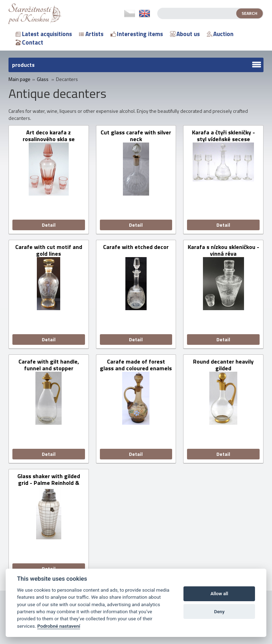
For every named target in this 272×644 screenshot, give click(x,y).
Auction (220, 34)
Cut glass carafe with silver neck (136, 136)
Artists (91, 34)
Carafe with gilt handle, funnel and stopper (49, 365)
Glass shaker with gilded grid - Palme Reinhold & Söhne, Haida (49, 480)
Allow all (219, 594)
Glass (43, 79)
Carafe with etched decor (136, 247)
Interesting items (137, 34)
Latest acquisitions (44, 34)
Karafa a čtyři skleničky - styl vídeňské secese (223, 136)
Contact (29, 42)
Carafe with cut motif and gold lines (49, 250)
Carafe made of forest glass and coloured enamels (136, 365)
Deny (219, 612)
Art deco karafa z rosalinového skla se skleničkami (49, 136)
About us (185, 34)
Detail (49, 225)
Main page (19, 79)
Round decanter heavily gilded (223, 365)
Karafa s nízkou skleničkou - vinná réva (223, 250)
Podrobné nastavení (59, 626)
